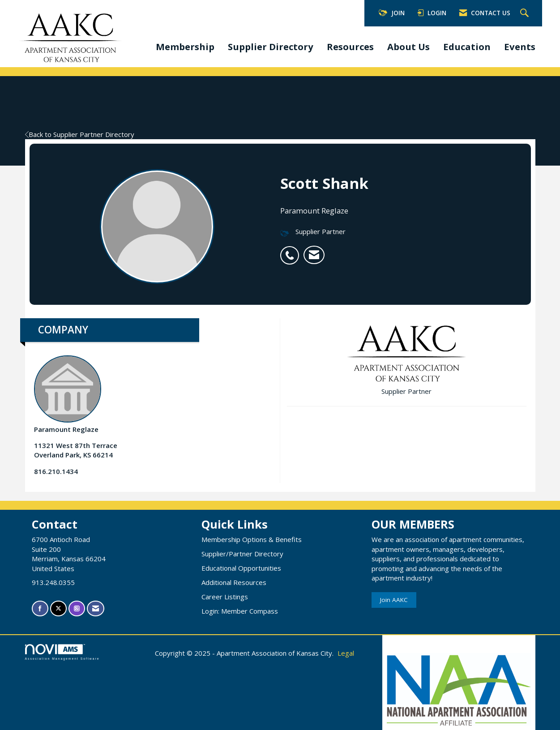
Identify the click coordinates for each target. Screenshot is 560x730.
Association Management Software (62, 652)
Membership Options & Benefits (252, 539)
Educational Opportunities (241, 568)
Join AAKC (394, 600)
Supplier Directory (271, 47)
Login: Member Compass (240, 611)
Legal (346, 653)
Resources (350, 47)
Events (520, 47)
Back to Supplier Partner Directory (80, 134)
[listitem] (292, 251)
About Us (408, 47)
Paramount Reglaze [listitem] (68, 395)
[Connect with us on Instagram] (77, 608)
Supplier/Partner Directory (242, 554)
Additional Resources (234, 582)
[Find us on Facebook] (40, 608)
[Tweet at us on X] (58, 608)
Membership (185, 47)
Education (467, 47)
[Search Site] (526, 13)
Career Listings (225, 597)
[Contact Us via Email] (96, 608)
